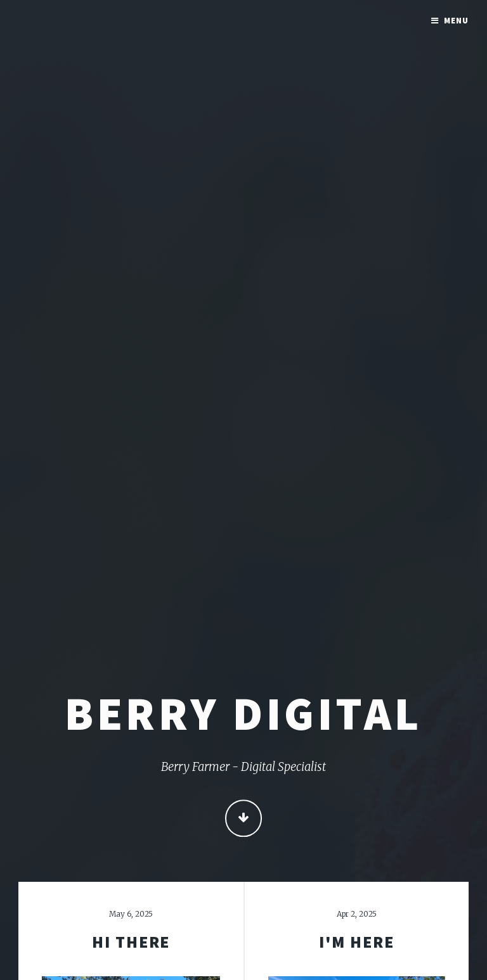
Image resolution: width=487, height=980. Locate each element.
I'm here (356, 942)
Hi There (131, 942)
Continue (244, 819)
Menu (456, 21)
